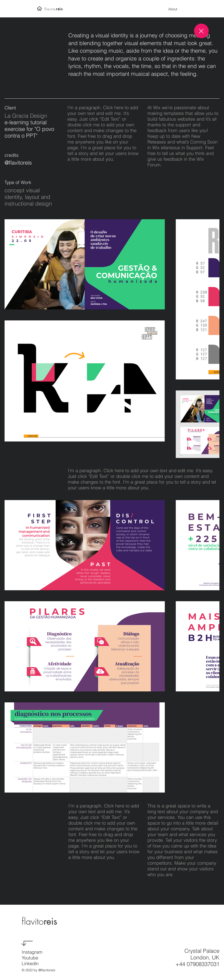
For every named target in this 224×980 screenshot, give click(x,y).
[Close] (201, 31)
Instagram (32, 952)
